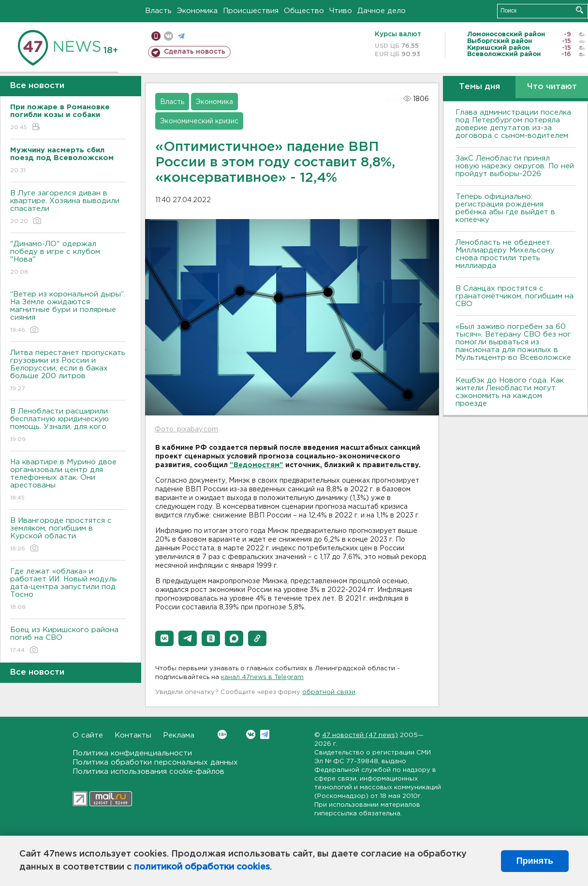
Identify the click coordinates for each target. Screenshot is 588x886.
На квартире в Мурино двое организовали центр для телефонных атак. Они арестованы (68, 480)
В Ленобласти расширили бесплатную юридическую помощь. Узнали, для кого (68, 426)
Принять (535, 861)
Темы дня (479, 87)
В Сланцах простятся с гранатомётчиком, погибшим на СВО (514, 296)
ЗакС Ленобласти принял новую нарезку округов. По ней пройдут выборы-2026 (515, 166)
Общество (304, 11)
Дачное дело (382, 11)
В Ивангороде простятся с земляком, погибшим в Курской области (68, 535)
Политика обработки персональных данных (155, 762)
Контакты (133, 735)
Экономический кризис (199, 121)
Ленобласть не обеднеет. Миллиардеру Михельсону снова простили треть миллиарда (505, 254)
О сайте (88, 735)
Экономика (197, 11)
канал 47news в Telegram (262, 677)
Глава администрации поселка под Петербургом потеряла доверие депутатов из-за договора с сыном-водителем (513, 124)
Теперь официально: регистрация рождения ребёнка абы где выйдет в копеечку (505, 208)
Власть (158, 11)
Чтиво (341, 11)
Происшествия (251, 11)
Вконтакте (222, 734)
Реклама (179, 735)
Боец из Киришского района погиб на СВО (68, 641)
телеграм (181, 36)
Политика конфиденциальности (132, 753)
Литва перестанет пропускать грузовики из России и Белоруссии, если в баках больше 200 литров (68, 371)
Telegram (265, 734)
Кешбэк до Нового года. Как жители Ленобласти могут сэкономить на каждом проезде (510, 392)
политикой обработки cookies (202, 867)
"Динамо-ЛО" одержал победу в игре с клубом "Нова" (68, 258)
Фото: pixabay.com (186, 429)
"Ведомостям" (257, 465)
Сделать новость (195, 52)
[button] (164, 638)
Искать (580, 10)
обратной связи (329, 692)
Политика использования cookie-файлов (148, 772)
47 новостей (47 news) (360, 735)
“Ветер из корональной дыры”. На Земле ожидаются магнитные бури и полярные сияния (68, 313)
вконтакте (169, 36)
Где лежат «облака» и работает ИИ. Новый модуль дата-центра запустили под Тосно (68, 590)
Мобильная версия (156, 36)
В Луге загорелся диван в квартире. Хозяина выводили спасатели (68, 208)
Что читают (552, 87)
